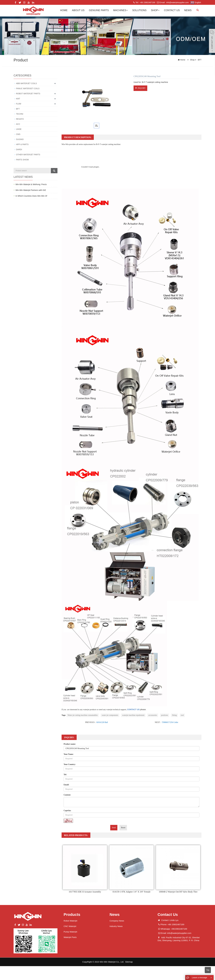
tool (182, 715)
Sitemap (129, 962)
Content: (67, 795)
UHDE (19, 129)
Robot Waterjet (70, 921)
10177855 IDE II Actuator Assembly (85, 892)
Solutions (139, 10)
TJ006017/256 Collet (170, 722)
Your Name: (69, 754)
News (188, 10)
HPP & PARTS (22, 144)
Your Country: (70, 764)
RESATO (20, 119)
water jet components (110, 715)
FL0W (19, 104)
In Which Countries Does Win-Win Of (31, 196)
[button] (127, 10)
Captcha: (67, 811)
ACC (18, 124)
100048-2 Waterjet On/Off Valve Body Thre (178, 892)
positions (165, 715)
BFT (199, 60)
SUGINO (20, 139)
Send (114, 828)
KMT (18, 99)
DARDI (19, 149)
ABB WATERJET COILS (26, 83)
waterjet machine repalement (133, 715)
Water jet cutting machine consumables (83, 715)
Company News (117, 921)
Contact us (172, 10)
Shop (155, 10)
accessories (153, 715)
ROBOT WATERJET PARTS (28, 94)
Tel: (65, 775)
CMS (18, 134)
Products (72, 915)
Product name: (70, 744)
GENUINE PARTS (99, 10)
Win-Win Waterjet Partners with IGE (31, 190)
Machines (121, 10)
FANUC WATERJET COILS (28, 88)
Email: (66, 785)
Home (64, 10)
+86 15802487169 (147, 2)
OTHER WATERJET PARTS (28, 155)
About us (78, 10)
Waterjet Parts (70, 937)
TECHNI (20, 114)
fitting (174, 715)
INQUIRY (140, 88)
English (196, 3)
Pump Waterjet (70, 932)
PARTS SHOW (22, 160)
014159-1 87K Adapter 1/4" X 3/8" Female (131, 892)
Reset (123, 828)
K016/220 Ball (102, 722)
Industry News (116, 926)
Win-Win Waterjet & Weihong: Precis (31, 184)
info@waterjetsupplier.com (177, 2)
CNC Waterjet (70, 926)
